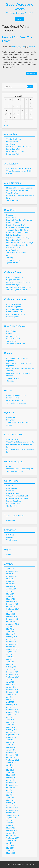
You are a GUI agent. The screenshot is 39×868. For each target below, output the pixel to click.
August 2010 (11, 818)
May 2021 (10, 579)
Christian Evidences (14, 139)
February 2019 (12, 617)
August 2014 (11, 715)
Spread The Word (13, 193)
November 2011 (12, 785)
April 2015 (10, 702)
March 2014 (11, 727)
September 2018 (12, 624)
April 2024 (10, 569)
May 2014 (10, 722)
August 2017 (11, 652)
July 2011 (10, 790)
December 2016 (12, 672)
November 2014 (12, 710)
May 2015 (10, 700)
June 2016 (10, 682)
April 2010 (10, 825)
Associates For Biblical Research (19, 168)
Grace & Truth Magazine (15, 312)
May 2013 (10, 742)
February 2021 (12, 586)
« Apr (6, 126)
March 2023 (11, 574)
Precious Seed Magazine (16, 314)
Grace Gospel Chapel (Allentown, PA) (20, 442)
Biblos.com (10, 491)
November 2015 (12, 692)
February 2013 (12, 747)
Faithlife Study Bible (14, 235)
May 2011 (10, 795)
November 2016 (12, 674)
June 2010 (10, 823)
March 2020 (11, 599)
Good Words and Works (25, 865)
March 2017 (11, 664)
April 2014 (10, 725)
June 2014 (10, 720)
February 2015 (12, 705)
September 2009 (12, 838)
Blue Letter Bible (12, 223)
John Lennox (11, 144)
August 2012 (11, 762)
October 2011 (11, 788)
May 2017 (10, 659)
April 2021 (10, 581)
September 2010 (12, 815)
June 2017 (10, 657)
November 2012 (12, 755)
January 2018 (11, 639)
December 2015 (12, 690)
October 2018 (11, 622)
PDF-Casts (10, 535)
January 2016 (11, 687)
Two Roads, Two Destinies (16, 403)
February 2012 (12, 778)
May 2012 (10, 770)
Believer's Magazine (14, 307)
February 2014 (12, 730)
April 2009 (10, 851)
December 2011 (12, 783)
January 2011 (11, 805)
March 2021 (11, 584)
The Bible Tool (12, 341)
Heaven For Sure (13, 398)
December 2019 (12, 604)
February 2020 (12, 601)
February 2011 (12, 803)
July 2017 (10, 654)
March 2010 (11, 828)
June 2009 (10, 846)
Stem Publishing (12, 250)
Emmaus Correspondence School (19, 233)
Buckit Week (11, 520)
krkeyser (32, 47)
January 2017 (11, 669)
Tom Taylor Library (13, 260)
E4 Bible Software (13, 336)
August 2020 (11, 589)
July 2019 (10, 612)
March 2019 (11, 614)
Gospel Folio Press (13, 280)
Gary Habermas (12, 141)
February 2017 (12, 667)
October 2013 (11, 732)
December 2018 (12, 619)
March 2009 (11, 853)
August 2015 (11, 695)
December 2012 (12, 752)
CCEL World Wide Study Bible (17, 228)
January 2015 (11, 707)
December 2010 (12, 808)
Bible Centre (11, 217)
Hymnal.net (11, 417)
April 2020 (10, 596)
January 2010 (11, 833)
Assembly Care (12, 439)
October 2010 (11, 813)
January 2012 (11, 780)
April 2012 (10, 773)
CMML (9, 466)
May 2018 (10, 629)
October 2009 (11, 835)
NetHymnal (10, 420)
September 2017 (12, 649)
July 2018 (10, 627)
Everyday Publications (15, 277)
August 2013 (11, 737)
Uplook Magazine (13, 317)
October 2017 (11, 647)
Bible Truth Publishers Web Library (19, 220)
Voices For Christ (13, 200)
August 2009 (11, 840)
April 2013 (10, 745)
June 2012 (10, 768)
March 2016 (11, 684)
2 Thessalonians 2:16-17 (20, 13)
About (9, 554)
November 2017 (12, 644)
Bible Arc (10, 215)
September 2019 (12, 609)
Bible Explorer (12, 331)
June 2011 (10, 793)
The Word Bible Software (16, 344)
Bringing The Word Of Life (16, 225)
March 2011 (11, 800)
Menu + (20, 19)
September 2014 (12, 712)
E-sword (9, 334)
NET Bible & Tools (13, 248)
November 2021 (12, 576)
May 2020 (10, 594)
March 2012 (11, 775)
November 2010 (12, 810)
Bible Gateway (12, 488)
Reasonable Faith (13, 154)
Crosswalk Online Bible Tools (17, 230)
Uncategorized (12, 540)
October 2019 (11, 606)
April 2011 (10, 798)
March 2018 (11, 634)
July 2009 (10, 843)
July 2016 (10, 679)
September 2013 (12, 735)
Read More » (32, 74)
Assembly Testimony (14, 304)
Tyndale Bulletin (12, 263)
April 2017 (10, 662)
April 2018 (10, 632)
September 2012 (12, 760)
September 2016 (12, 677)
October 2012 (11, 757)
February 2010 (12, 830)
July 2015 (10, 697)
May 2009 (10, 848)
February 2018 (12, 637)
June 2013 (10, 740)
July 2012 (10, 765)
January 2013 (11, 750)
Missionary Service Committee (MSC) (20, 469)
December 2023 (12, 571)
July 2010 (10, 820)
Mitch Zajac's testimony (15, 152)
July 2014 (10, 717)
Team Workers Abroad (15, 471)
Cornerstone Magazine (15, 309)
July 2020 (10, 591)
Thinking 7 (10, 258)
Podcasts (10, 537)
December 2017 (12, 642)
